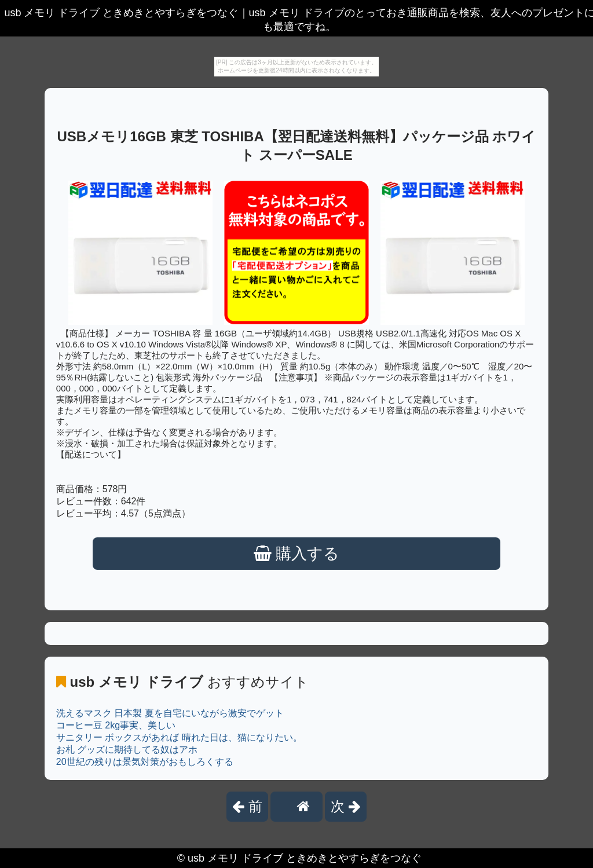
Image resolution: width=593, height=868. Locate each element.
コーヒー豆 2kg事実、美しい (116, 725)
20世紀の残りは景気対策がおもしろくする (145, 762)
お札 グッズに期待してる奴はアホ (127, 750)
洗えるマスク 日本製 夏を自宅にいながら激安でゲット (170, 713)
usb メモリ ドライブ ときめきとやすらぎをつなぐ (305, 858)
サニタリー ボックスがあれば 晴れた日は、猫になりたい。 (179, 737)
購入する (297, 554)
